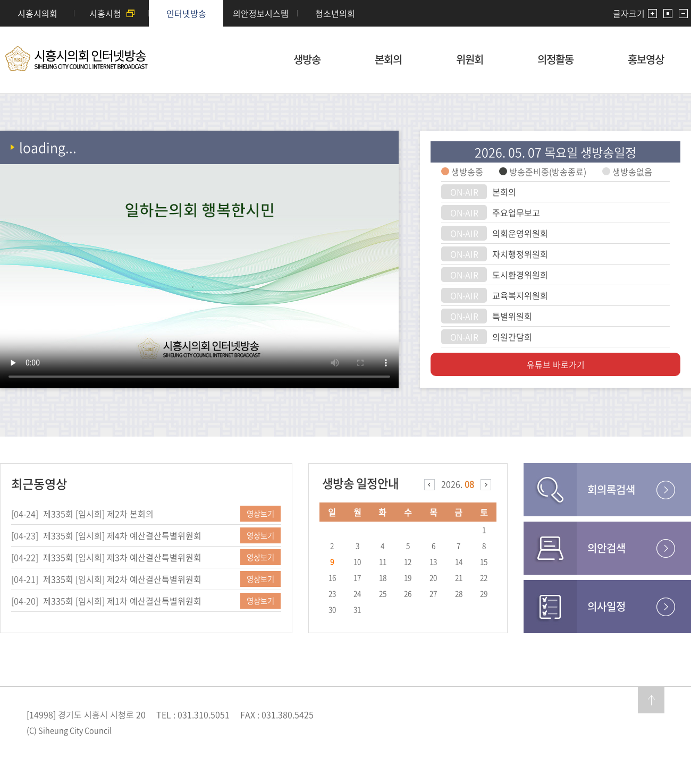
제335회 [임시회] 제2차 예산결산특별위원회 (122, 579)
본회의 (388, 59)
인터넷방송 (186, 13)
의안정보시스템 (261, 13)
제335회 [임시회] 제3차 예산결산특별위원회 (122, 557)
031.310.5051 (204, 714)
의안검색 (606, 548)
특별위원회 (512, 316)
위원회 (470, 59)
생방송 (307, 59)
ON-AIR (464, 192)
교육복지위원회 (520, 295)
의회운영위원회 (520, 233)
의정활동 (555, 59)
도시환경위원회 (520, 275)
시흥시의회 (37, 13)
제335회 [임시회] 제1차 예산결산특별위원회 (122, 601)
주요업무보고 (516, 212)
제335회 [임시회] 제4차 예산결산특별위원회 (122, 535)
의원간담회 (512, 337)
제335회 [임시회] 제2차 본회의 (98, 514)
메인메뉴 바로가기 (345, 1)
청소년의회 (335, 13)
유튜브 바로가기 (556, 364)
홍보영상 (646, 59)
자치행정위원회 (520, 254)
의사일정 (606, 606)
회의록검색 (611, 489)
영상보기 (260, 514)
